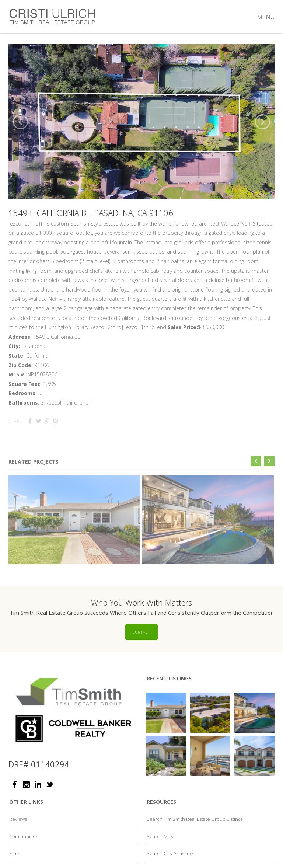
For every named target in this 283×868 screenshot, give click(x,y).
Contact (141, 644)
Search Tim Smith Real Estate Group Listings (195, 831)
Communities (24, 848)
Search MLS (160, 848)
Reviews (18, 831)
